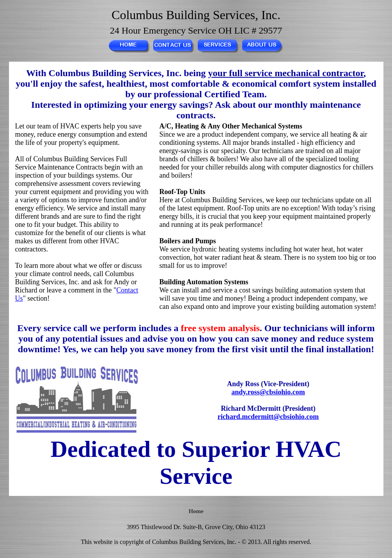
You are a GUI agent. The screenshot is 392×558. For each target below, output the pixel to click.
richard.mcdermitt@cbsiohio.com (268, 417)
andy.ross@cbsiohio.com (268, 392)
